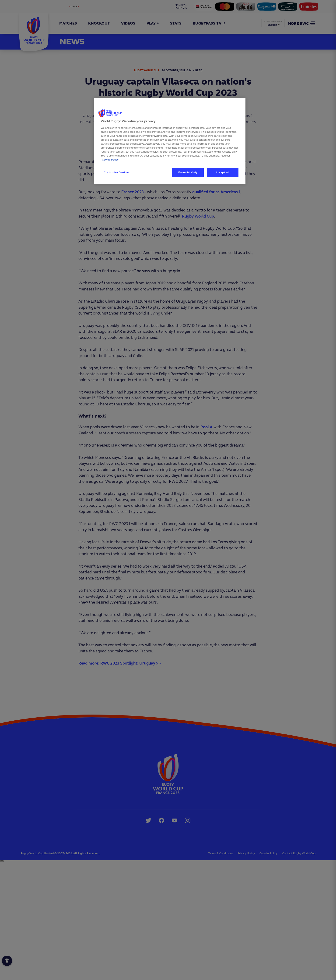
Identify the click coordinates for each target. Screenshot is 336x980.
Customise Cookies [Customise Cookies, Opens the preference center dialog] (117, 172)
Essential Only (188, 172)
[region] (170, 141)
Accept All (223, 172)
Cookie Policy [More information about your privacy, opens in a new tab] (110, 160)
